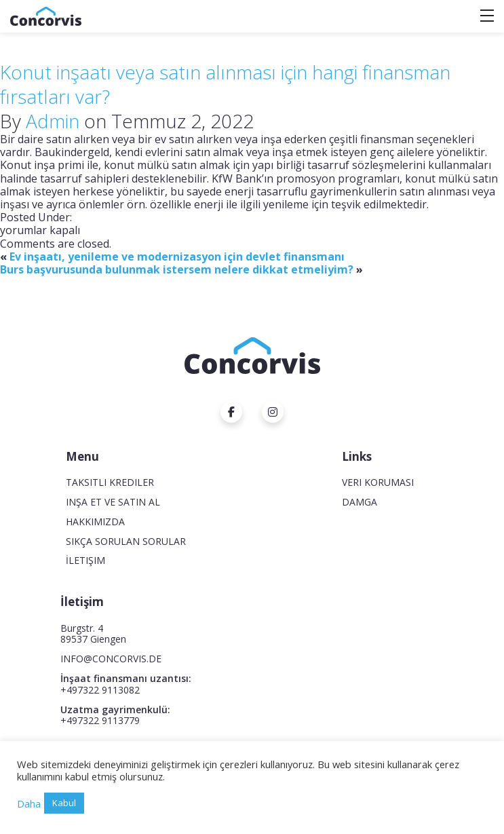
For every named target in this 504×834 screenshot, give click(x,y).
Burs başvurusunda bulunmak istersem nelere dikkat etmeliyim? (177, 269)
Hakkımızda (95, 522)
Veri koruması (378, 482)
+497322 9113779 (100, 720)
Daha (29, 803)
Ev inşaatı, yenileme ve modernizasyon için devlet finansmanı (177, 257)
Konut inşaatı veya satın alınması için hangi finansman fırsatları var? (225, 84)
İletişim (85, 560)
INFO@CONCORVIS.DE (111, 659)
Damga (360, 502)
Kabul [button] (64, 803)
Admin (53, 121)
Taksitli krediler (110, 482)
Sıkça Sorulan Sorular (126, 541)
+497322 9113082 (100, 690)
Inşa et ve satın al (113, 502)
